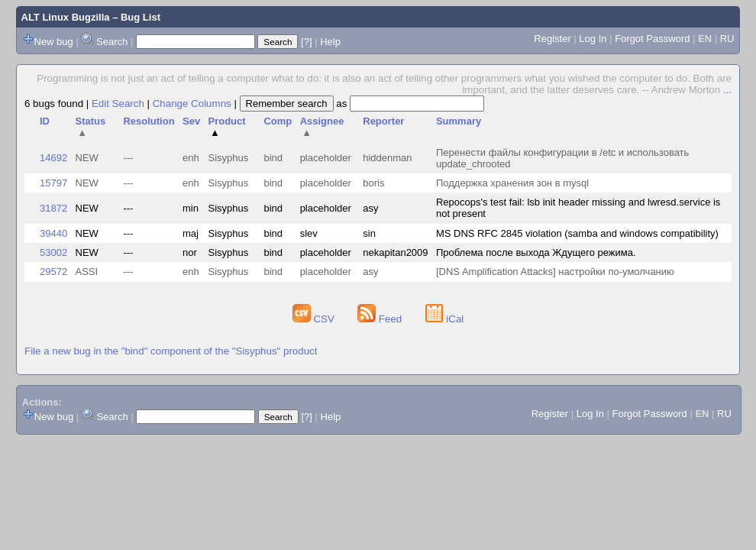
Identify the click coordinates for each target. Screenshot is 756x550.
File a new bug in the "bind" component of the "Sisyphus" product (171, 351)
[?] (306, 42)
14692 (53, 158)
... (727, 90)
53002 (53, 252)
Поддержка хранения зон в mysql (512, 183)
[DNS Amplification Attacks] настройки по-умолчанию (555, 272)
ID (45, 121)
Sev (191, 121)
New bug (54, 42)
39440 (53, 233)
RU (727, 39)
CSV (315, 319)
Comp (278, 121)
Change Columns (192, 104)
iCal (445, 319)
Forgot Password (652, 39)
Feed (381, 319)
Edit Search (118, 104)
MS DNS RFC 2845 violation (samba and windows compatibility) (577, 233)
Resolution (149, 121)
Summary (459, 121)
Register (552, 39)
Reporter (383, 121)
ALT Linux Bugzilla (66, 17)
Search (112, 42)
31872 (53, 208)
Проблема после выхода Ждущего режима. (536, 252)
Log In (593, 39)
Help (330, 42)
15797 (53, 183)
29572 (53, 272)
